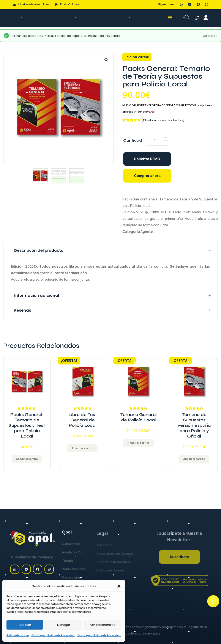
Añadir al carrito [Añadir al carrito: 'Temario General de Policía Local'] (138, 443)
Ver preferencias (103, 625)
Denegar (64, 625)
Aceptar (25, 625)
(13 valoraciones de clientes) (163, 120)
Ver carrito (210, 36)
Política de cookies (18, 635)
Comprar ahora (147, 176)
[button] (119, 586)
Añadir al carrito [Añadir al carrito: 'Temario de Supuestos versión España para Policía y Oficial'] (194, 459)
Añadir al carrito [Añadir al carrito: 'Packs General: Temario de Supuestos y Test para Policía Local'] (27, 459)
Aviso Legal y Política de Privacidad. (53, 635)
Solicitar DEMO (147, 159)
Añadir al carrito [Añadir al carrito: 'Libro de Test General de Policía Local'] (83, 448)
